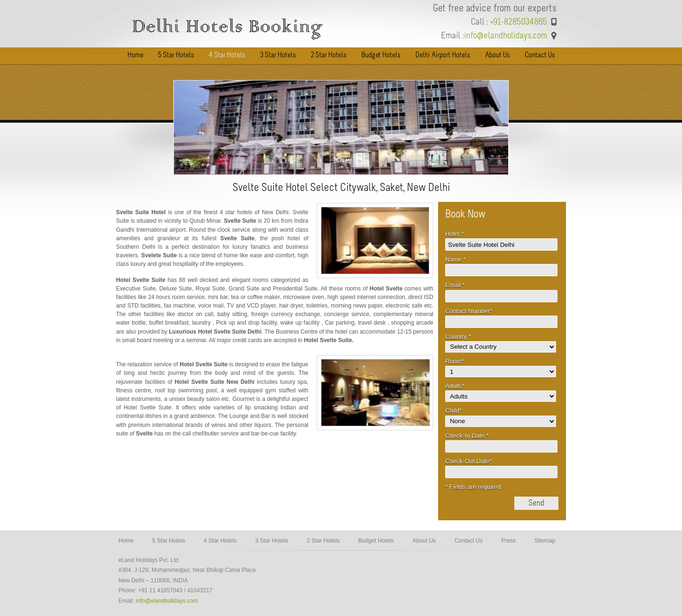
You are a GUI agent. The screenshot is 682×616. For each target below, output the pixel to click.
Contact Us (469, 541)
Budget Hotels (376, 541)
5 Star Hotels (168, 541)
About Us (424, 541)
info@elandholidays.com (167, 601)
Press (508, 541)
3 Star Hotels (272, 541)
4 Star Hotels (220, 541)
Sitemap (545, 541)
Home (126, 541)
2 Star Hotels (323, 541)
